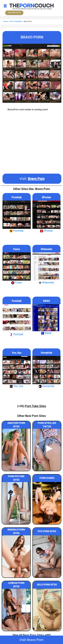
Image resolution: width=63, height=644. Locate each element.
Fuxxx (17, 249)
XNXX (46, 301)
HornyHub (46, 353)
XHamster (46, 249)
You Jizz (17, 353)
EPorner (46, 197)
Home (6, 21)
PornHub (17, 197)
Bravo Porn (36, 179)
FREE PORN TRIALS (14, 13)
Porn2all (17, 301)
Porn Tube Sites (16, 21)
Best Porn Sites (33, 635)
